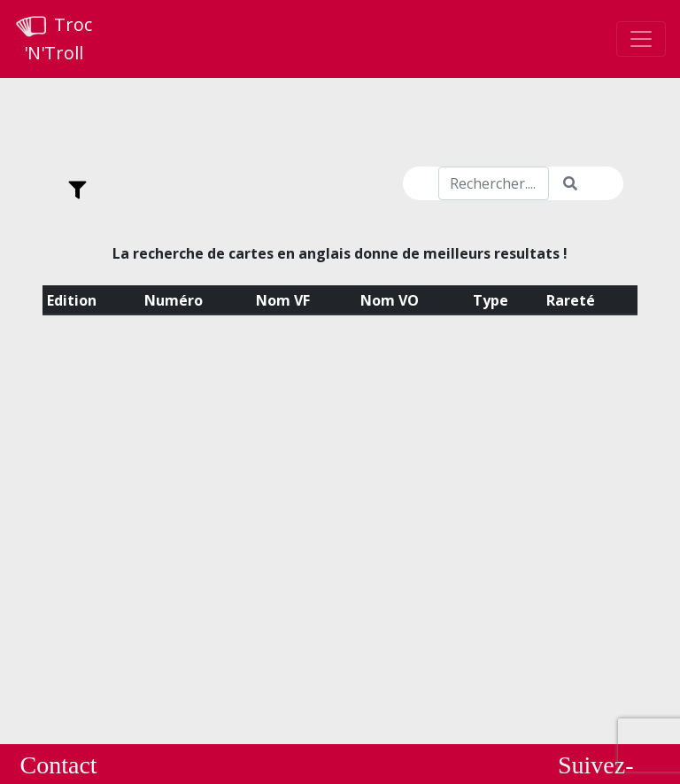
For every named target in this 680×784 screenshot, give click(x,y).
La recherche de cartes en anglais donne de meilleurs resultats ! (340, 253)
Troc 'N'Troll (53, 39)
